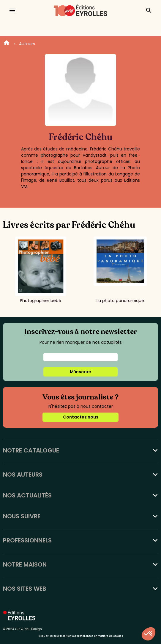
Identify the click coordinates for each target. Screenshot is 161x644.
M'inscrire (80, 372)
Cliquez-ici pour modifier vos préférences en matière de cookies (81, 636)
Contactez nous (81, 417)
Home (7, 44)
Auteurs (27, 44)
